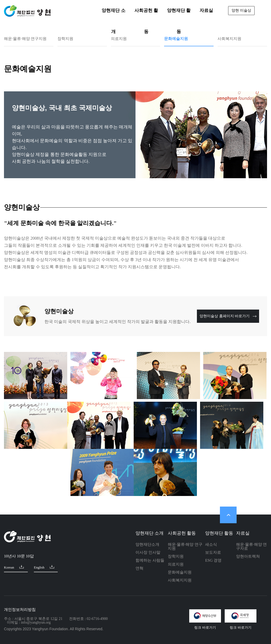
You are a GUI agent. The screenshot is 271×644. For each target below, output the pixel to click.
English (44, 567)
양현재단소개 (147, 544)
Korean (14, 567)
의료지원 (119, 39)
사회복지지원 (229, 39)
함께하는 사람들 (150, 560)
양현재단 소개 (150, 533)
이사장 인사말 (148, 552)
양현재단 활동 (219, 533)
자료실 (243, 533)
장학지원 (65, 39)
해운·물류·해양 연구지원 (25, 39)
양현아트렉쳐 (248, 556)
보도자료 (213, 552)
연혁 (139, 568)
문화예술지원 (176, 39)
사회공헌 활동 (182, 533)
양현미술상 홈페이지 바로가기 (228, 316)
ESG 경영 (213, 560)
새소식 (211, 544)
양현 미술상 (241, 10)
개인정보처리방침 (20, 610)
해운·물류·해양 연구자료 (251, 546)
